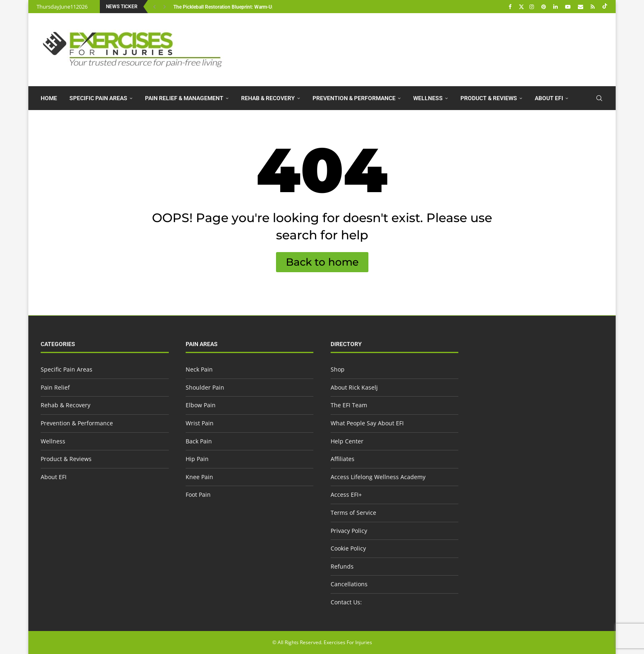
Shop (338, 369)
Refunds (342, 566)
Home (49, 98)
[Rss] (594, 7)
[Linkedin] (557, 7)
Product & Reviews (489, 98)
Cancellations (349, 584)
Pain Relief (55, 387)
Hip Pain (197, 459)
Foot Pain (198, 495)
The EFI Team (349, 405)
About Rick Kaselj (354, 387)
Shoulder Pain (205, 387)
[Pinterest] (545, 7)
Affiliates (343, 459)
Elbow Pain (201, 405)
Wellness (428, 98)
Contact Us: (346, 602)
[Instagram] (533, 7)
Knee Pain (199, 477)
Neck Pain (199, 369)
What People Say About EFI (367, 423)
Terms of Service (353, 513)
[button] (155, 7)
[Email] (582, 7)
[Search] (599, 98)
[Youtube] (569, 7)
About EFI (549, 98)
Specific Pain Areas (98, 98)
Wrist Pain (200, 423)
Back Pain (199, 441)
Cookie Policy (348, 548)
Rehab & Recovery (268, 98)
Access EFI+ (346, 495)
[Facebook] (511, 7)
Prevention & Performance (354, 98)
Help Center (347, 441)
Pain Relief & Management (184, 98)
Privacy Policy (349, 531)
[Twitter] (521, 7)
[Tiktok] (605, 7)
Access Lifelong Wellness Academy (378, 477)
